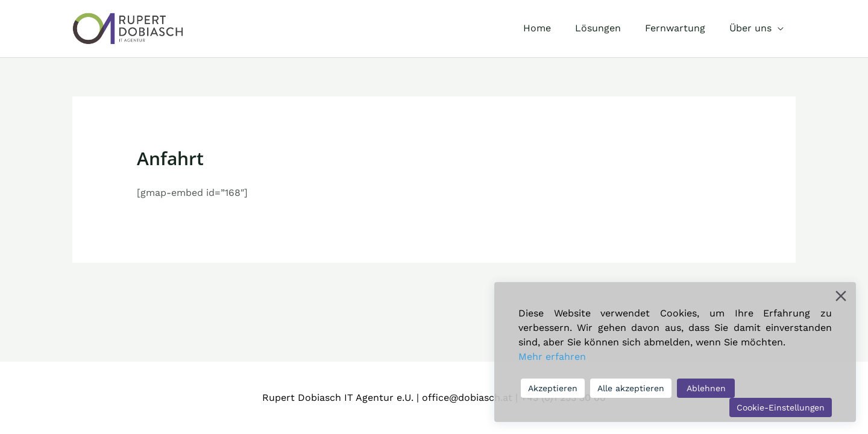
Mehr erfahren (552, 357)
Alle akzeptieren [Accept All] (631, 388)
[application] (780, 28)
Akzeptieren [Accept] (553, 388)
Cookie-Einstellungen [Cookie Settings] (781, 407)
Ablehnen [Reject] (706, 388)
